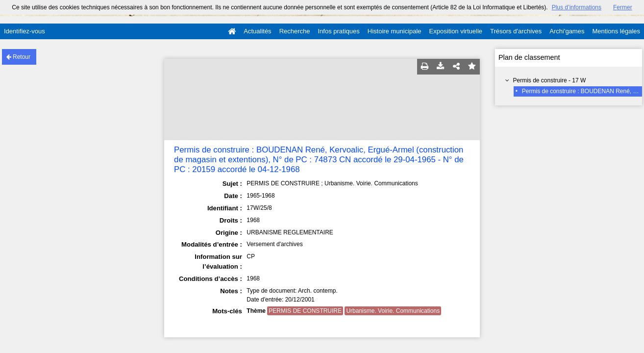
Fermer (623, 7)
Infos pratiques (339, 31)
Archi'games (567, 31)
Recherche (295, 31)
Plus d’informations (577, 7)
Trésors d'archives (516, 31)
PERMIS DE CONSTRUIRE (305, 311)
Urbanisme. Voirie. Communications (393, 311)
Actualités (257, 31)
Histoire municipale (395, 31)
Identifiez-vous (25, 31)
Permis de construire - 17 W (550, 80)
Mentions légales (616, 31)
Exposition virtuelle (456, 31)
